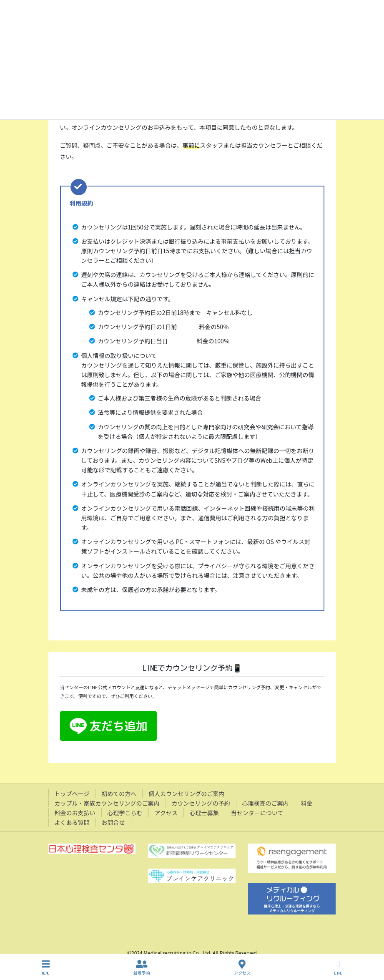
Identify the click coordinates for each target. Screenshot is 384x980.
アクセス (166, 813)
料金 (307, 803)
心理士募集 (204, 813)
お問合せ (113, 822)
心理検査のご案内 (266, 803)
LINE (338, 967)
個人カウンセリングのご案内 (186, 794)
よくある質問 (72, 822)
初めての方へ (119, 794)
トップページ (72, 794)
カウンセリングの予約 (201, 803)
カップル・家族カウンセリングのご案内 (107, 803)
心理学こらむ (125, 813)
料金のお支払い (75, 813)
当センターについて (257, 813)
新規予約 (142, 967)
